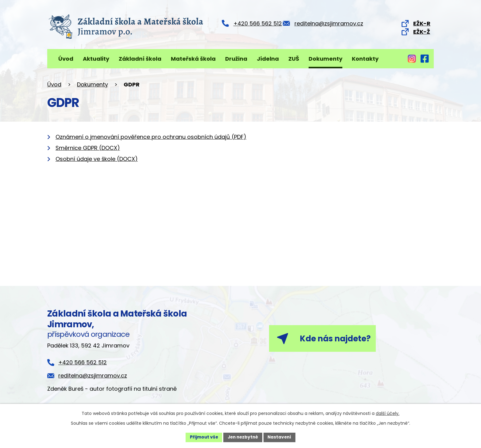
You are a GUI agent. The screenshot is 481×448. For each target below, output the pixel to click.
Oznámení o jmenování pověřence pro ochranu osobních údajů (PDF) (151, 137)
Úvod (66, 59)
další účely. (388, 413)
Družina (236, 59)
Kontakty (365, 59)
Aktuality (96, 59)
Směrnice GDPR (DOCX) (88, 148)
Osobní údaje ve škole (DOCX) (97, 159)
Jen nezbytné (243, 437)
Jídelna (268, 59)
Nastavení (281, 437)
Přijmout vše (202, 437)
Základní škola (140, 59)
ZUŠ (294, 59)
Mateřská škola (193, 59)
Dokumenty (325, 59)
